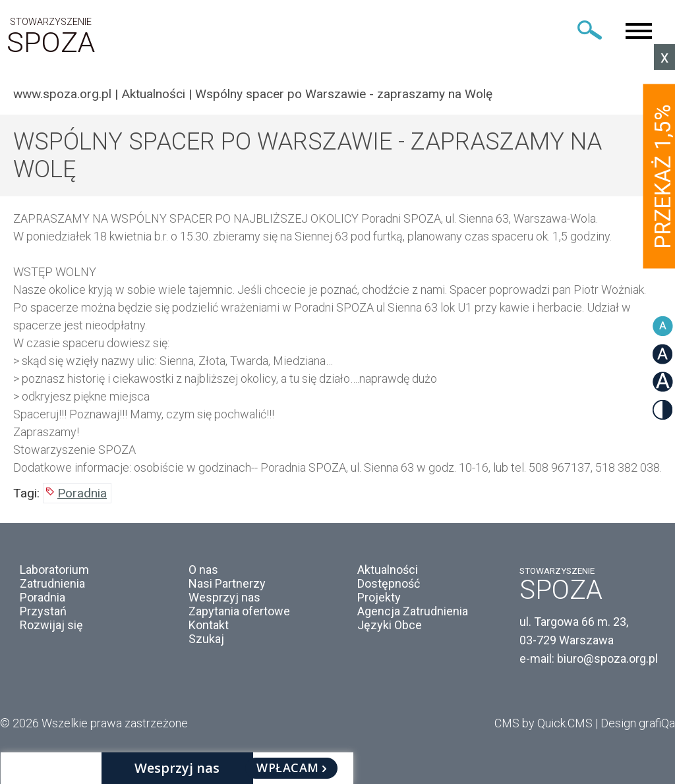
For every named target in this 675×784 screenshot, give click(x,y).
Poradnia (82, 493)
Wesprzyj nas (224, 597)
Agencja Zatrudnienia (413, 611)
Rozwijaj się (51, 625)
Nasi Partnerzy (227, 583)
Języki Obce (390, 625)
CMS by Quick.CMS (543, 723)
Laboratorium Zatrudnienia (54, 576)
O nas (203, 570)
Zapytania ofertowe (239, 611)
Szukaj (206, 639)
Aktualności (153, 94)
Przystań (43, 611)
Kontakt (209, 625)
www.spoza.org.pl (62, 94)
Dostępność (389, 583)
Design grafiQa (638, 723)
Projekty (379, 597)
